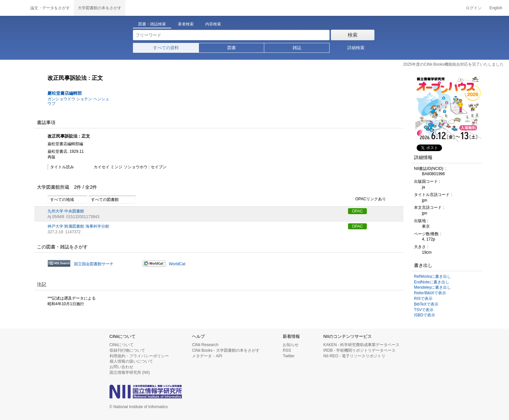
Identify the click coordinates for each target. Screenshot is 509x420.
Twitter (288, 356)
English (496, 8)
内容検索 (213, 24)
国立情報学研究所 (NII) (130, 372)
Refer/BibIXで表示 (430, 293)
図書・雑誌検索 (152, 24)
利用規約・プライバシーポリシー (139, 356)
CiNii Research (205, 345)
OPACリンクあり (367, 199)
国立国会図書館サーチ (94, 264)
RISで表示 (423, 299)
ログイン (474, 8)
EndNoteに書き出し (432, 282)
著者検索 (186, 24)
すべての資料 (166, 48)
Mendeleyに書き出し (432, 287)
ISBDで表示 (425, 315)
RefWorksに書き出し (432, 276)
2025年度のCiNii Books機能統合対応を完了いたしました (453, 64)
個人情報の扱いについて (131, 361)
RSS (287, 350)
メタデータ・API (207, 356)
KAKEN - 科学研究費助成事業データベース (361, 345)
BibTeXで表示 (426, 304)
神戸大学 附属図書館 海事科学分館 (78, 226)
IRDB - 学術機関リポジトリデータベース (359, 350)
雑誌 (297, 48)
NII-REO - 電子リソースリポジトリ (354, 356)
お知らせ (291, 345)
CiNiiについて (122, 345)
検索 (353, 35)
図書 (232, 48)
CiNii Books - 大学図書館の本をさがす (226, 350)
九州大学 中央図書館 (66, 211)
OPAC (357, 211)
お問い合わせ (121, 367)
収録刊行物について (127, 350)
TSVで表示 (424, 310)
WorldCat (177, 264)
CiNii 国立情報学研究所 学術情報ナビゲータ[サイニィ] (13, 8)
